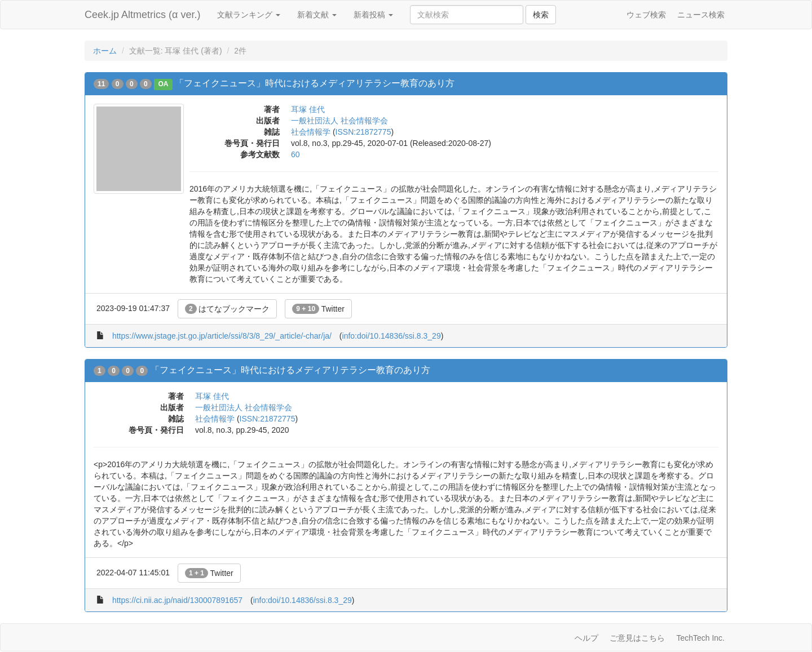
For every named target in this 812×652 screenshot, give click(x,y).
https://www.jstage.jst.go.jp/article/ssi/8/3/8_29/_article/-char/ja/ (222, 336)
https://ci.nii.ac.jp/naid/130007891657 (177, 600)
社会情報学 (311, 132)
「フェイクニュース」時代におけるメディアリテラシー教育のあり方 (315, 83)
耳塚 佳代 (308, 109)
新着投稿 (373, 15)
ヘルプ (586, 638)
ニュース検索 (701, 15)
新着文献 (317, 15)
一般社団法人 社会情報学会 (339, 121)
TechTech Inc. (700, 638)
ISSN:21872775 (363, 132)
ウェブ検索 (646, 15)
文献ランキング (249, 15)
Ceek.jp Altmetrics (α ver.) (142, 15)
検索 (541, 15)
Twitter (318, 309)
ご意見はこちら (637, 638)
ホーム (105, 51)
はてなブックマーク (228, 309)
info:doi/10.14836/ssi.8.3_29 (392, 336)
